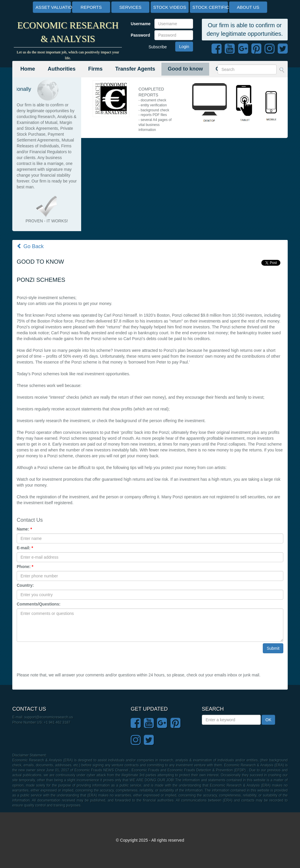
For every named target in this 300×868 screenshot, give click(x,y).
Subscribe (158, 47)
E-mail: (25, 548)
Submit (273, 648)
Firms (95, 69)
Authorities (62, 69)
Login (184, 47)
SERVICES (130, 7)
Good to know (185, 69)
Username (140, 24)
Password (140, 35)
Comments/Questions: (39, 604)
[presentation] (61, 655)
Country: (25, 585)
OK (268, 720)
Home (28, 69)
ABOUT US (248, 7)
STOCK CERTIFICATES (210, 7)
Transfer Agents (135, 69)
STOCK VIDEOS (170, 7)
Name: (24, 529)
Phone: (25, 567)
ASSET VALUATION (53, 7)
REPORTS (91, 7)
